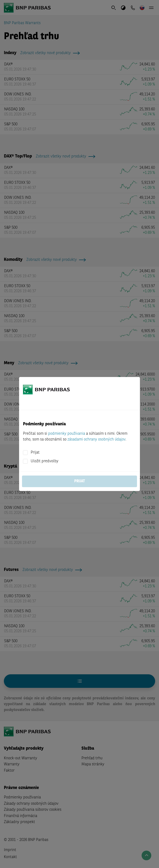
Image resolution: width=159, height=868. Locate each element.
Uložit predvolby (45, 461)
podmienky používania (67, 434)
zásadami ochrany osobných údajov (96, 440)
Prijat (35, 453)
